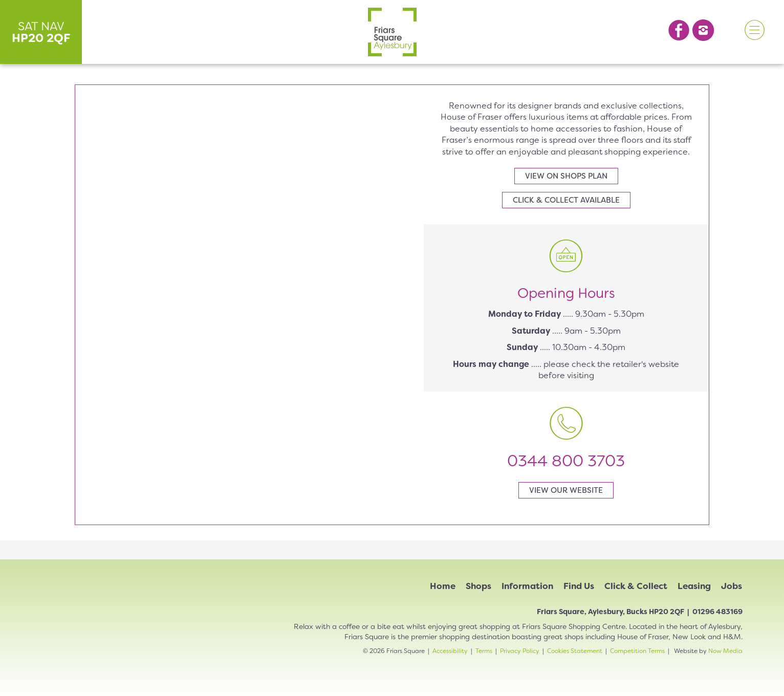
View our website (566, 490)
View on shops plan (566, 176)
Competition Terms (637, 651)
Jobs (732, 586)
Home (443, 586)
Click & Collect (636, 586)
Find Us (579, 586)
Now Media (725, 651)
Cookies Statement (575, 651)
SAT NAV (41, 32)
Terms (484, 651)
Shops (478, 586)
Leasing (694, 586)
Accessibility (450, 651)
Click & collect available (566, 200)
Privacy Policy (520, 651)
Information (527, 586)
